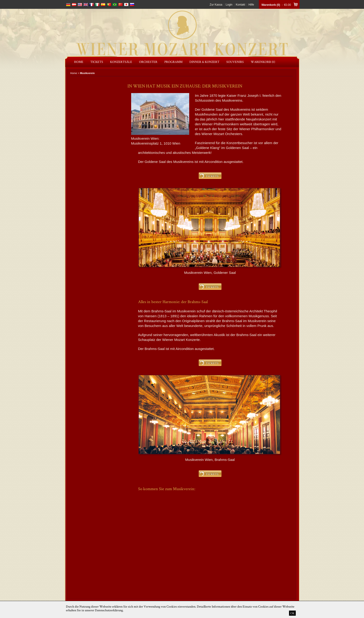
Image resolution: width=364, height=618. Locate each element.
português (109, 5)
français (91, 5)
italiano (97, 5)
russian (132, 5)
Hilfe (251, 5)
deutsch (68, 5)
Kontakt (240, 5)
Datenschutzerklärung (109, 610)
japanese (126, 5)
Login (229, 5)
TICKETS (212, 176)
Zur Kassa (216, 5)
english (80, 5)
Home (74, 73)
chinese (120, 5)
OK (292, 613)
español (103, 5)
